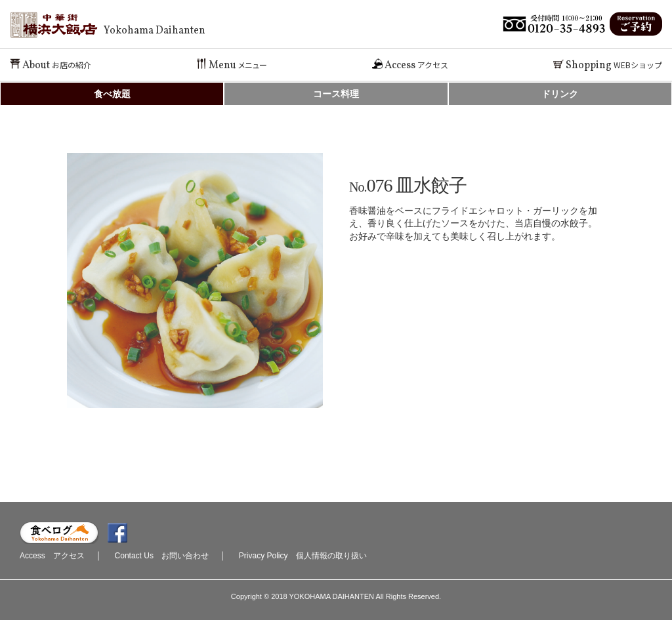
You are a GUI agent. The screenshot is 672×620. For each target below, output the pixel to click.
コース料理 (336, 94)
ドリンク (560, 94)
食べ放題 (112, 94)
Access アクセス (52, 556)
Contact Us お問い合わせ (162, 556)
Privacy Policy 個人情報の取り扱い (303, 556)
